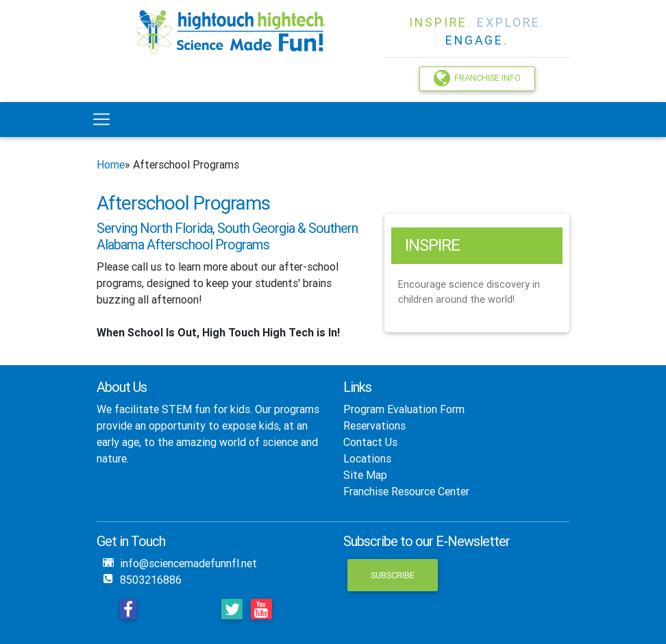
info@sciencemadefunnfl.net (188, 563)
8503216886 (151, 580)
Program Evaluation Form (404, 409)
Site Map (365, 475)
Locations (367, 458)
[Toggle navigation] (101, 119)
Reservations (374, 425)
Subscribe (393, 575)
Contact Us (370, 442)
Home (111, 164)
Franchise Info (477, 78)
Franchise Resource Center (406, 491)
